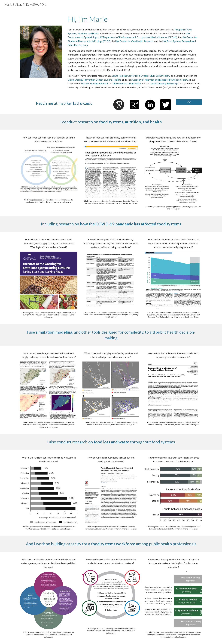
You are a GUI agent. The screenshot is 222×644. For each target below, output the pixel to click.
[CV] (189, 102)
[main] (134, 19)
